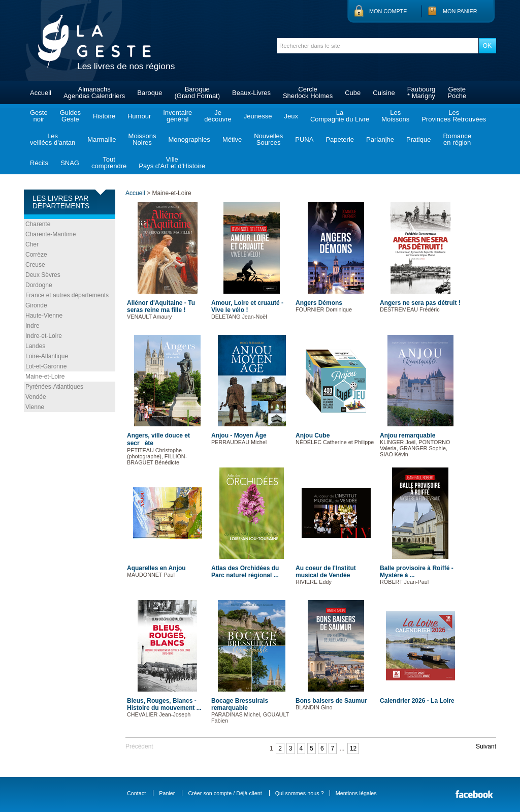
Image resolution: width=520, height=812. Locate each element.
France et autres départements (67, 295)
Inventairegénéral (177, 116)
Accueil (41, 93)
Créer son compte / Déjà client (225, 793)
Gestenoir (39, 116)
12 (353, 748)
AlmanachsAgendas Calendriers (94, 92)
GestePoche (457, 92)
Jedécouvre (218, 116)
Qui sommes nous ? (300, 793)
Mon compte (388, 11)
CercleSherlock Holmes (308, 92)
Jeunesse (258, 116)
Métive (232, 139)
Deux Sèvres (43, 275)
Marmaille (102, 139)
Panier (167, 793)
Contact (136, 793)
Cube (353, 93)
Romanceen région (457, 139)
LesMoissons (395, 116)
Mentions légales (356, 793)
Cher (32, 244)
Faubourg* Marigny (421, 92)
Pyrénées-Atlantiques (54, 387)
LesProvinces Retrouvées (454, 116)
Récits (39, 163)
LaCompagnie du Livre (340, 116)
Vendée (36, 397)
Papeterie (340, 139)
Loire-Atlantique (47, 356)
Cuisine (384, 93)
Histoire (104, 116)
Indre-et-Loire (44, 336)
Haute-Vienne (44, 316)
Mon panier (460, 11)
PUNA (304, 139)
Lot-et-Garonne (46, 366)
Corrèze (36, 255)
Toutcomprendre (109, 163)
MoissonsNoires (142, 139)
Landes (35, 346)
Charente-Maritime (51, 234)
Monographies (189, 139)
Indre (32, 326)
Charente (38, 224)
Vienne (35, 407)
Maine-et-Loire (45, 377)
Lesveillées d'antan (53, 139)
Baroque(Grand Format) (197, 92)
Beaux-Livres (251, 93)
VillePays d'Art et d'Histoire (172, 163)
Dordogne (39, 285)
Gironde (36, 305)
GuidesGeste (70, 116)
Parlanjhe (380, 139)
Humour (139, 116)
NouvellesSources (268, 139)
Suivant (486, 746)
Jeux (291, 116)
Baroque (150, 93)
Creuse (35, 265)
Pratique (418, 139)
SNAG (70, 163)
